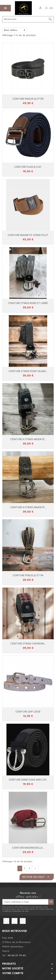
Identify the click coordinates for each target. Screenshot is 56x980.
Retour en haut (36, 877)
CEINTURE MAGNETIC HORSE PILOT (28, 235)
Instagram (15, 921)
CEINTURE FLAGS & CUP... (28, 167)
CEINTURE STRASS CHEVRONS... (28, 644)
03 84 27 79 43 (17, 955)
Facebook (6, 921)
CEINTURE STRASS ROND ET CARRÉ (28, 303)
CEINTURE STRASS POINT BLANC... (28, 371)
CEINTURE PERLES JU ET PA (28, 575)
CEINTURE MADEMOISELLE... (28, 848)
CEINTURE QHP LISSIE (28, 712)
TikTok (23, 921)
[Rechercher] (25, 19)
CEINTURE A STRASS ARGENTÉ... (28, 439)
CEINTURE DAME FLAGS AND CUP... (28, 780)
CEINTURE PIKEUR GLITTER (28, 99)
